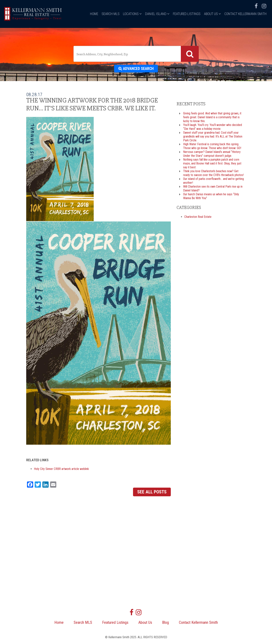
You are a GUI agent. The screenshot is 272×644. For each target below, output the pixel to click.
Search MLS (111, 14)
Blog (165, 622)
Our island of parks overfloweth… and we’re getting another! (213, 181)
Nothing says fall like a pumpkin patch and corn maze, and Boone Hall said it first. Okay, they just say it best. (212, 163)
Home (94, 14)
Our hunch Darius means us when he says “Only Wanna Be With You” (211, 196)
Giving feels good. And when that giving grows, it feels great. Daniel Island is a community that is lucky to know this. (212, 117)
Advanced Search (136, 69)
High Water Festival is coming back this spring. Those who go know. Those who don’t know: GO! (212, 146)
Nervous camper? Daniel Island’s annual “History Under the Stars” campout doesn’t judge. (212, 154)
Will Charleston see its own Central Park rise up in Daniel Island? (213, 188)
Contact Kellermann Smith (245, 14)
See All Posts (152, 492)
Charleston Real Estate (198, 217)
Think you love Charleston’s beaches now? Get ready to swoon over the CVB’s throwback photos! (213, 173)
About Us (212, 14)
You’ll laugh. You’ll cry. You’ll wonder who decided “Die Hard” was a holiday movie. (213, 127)
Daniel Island (157, 14)
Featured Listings (187, 14)
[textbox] (128, 54)
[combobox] (136, 54)
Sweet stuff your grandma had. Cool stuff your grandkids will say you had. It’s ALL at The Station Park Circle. (213, 136)
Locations (132, 14)
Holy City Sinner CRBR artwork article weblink (61, 469)
